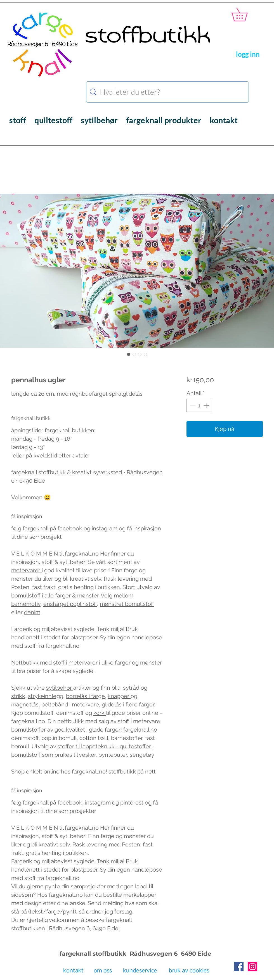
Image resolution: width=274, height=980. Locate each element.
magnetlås (25, 704)
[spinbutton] (199, 405)
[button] (246, 15)
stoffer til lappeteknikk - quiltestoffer (105, 746)
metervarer (26, 570)
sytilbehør (60, 688)
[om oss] (103, 971)
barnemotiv (26, 604)
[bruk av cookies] (189, 971)
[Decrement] (192, 405)
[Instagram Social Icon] (252, 967)
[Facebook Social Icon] (239, 967)
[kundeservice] (140, 971)
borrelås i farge (85, 696)
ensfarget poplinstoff (70, 604)
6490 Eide (195, 954)
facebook (71, 528)
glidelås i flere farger (128, 704)
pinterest (133, 803)
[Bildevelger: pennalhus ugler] (129, 354)
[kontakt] (73, 971)
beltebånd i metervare (70, 704)
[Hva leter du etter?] (168, 92)
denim (32, 612)
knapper (119, 696)
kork (100, 713)
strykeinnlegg (46, 696)
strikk (18, 696)
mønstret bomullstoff (127, 604)
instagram (105, 528)
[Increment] (207, 405)
